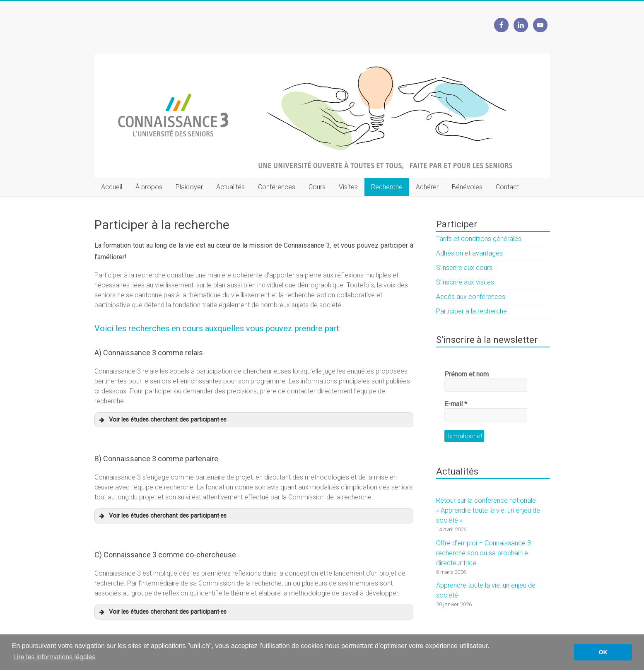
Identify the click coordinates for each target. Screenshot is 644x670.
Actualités (230, 187)
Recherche (387, 187)
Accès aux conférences (471, 297)
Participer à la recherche (472, 311)
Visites (348, 187)
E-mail (456, 404)
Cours (317, 187)
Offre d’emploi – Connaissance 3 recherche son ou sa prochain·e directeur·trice (484, 553)
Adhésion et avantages (469, 253)
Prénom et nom (467, 374)
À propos (149, 187)
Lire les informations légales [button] (54, 657)
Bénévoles (467, 187)
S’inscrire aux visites (465, 282)
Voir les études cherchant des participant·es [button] (162, 420)
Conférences (277, 187)
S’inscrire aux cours (464, 268)
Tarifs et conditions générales (479, 239)
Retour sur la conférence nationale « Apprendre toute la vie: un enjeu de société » (488, 510)
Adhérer (427, 187)
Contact (507, 187)
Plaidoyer (189, 187)
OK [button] (603, 652)
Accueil (112, 187)
